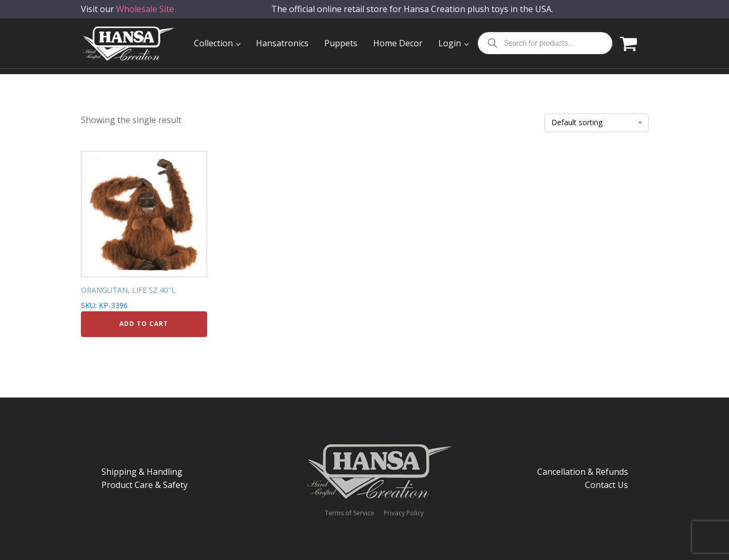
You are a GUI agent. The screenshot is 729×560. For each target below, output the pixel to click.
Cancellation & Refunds (583, 472)
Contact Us (607, 485)
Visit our (127, 16)
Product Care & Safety (145, 485)
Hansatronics (282, 43)
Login (450, 43)
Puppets (341, 43)
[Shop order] (597, 123)
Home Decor (398, 43)
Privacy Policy (404, 513)
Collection (213, 43)
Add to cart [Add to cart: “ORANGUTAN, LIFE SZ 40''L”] (144, 324)
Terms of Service (350, 513)
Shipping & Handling (142, 472)
